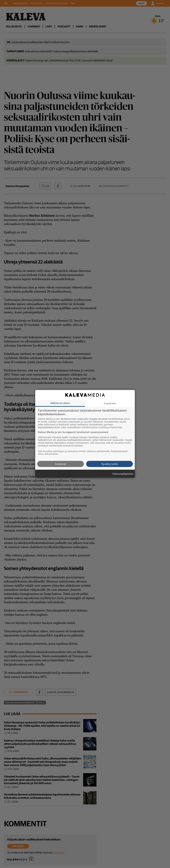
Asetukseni (110, 403)
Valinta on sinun (60, 403)
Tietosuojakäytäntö (123, 474)
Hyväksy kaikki (110, 464)
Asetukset (61, 464)
